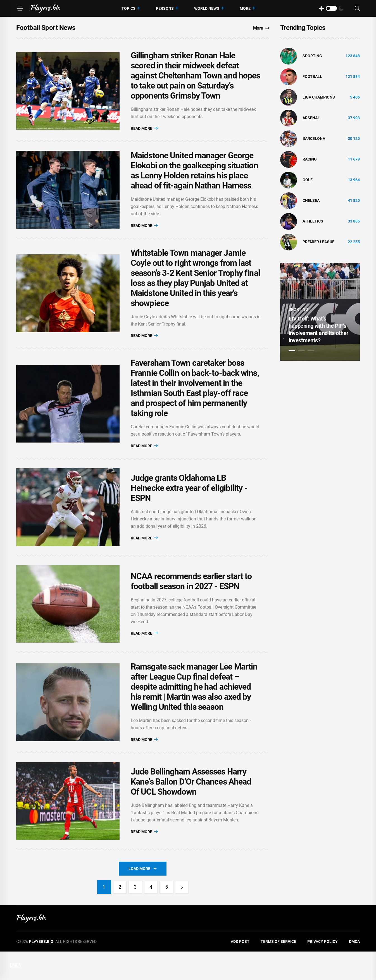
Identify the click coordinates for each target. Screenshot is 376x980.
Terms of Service (278, 970)
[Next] (184, 916)
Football (312, 77)
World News (207, 8)
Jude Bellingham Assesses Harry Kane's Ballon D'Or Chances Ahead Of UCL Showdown (191, 807)
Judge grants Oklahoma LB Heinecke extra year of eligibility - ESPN (189, 499)
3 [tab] (311, 351)
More (245, 8)
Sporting (312, 56)
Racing (310, 159)
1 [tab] (292, 351)
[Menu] (20, 8)
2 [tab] (301, 351)
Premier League (318, 242)
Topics (128, 8)
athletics (313, 221)
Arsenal (311, 118)
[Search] (357, 9)
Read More (144, 129)
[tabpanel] (320, 312)
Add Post (240, 970)
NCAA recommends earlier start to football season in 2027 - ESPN (191, 598)
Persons (165, 8)
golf (308, 180)
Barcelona (314, 138)
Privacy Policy (323, 970)
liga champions (319, 97)
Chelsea (311, 200)
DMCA (354, 970)
